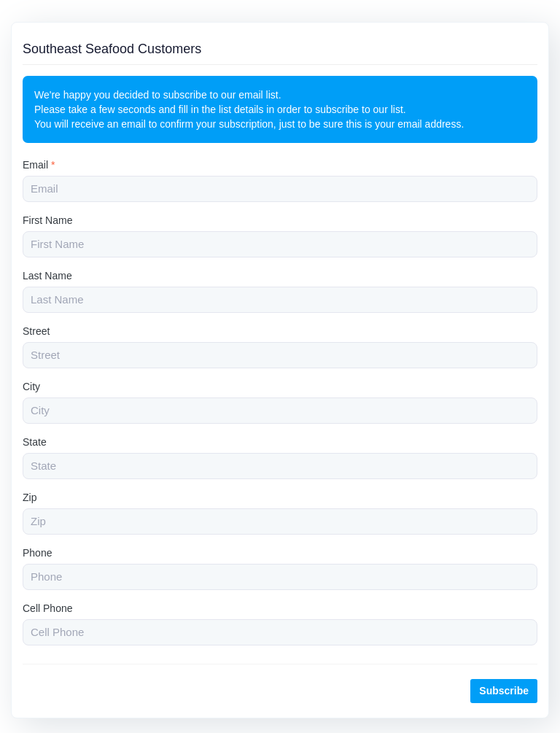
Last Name (47, 276)
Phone (37, 553)
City (31, 387)
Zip (30, 497)
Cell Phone (48, 608)
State (35, 442)
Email (39, 165)
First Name (47, 220)
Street (36, 331)
